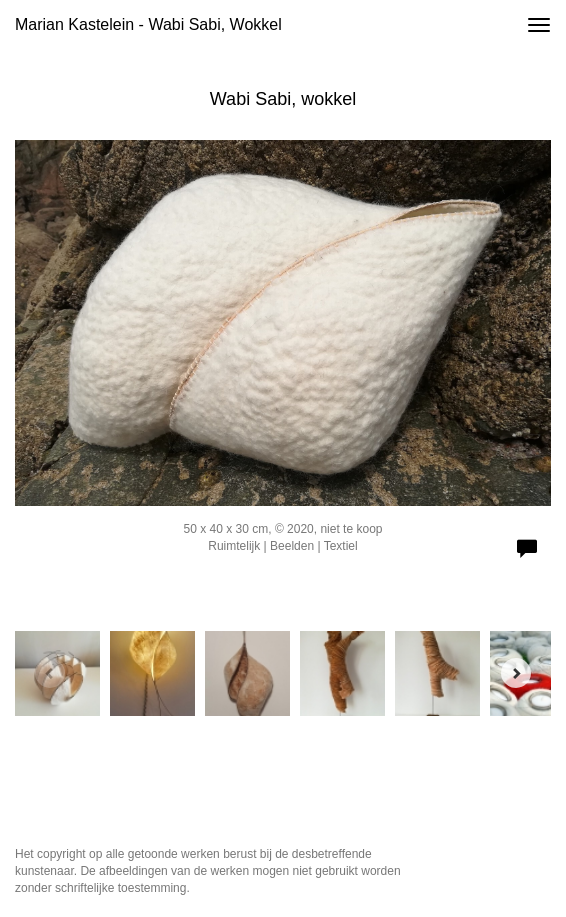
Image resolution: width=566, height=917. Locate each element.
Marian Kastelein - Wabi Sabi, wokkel (148, 24)
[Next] (516, 673)
